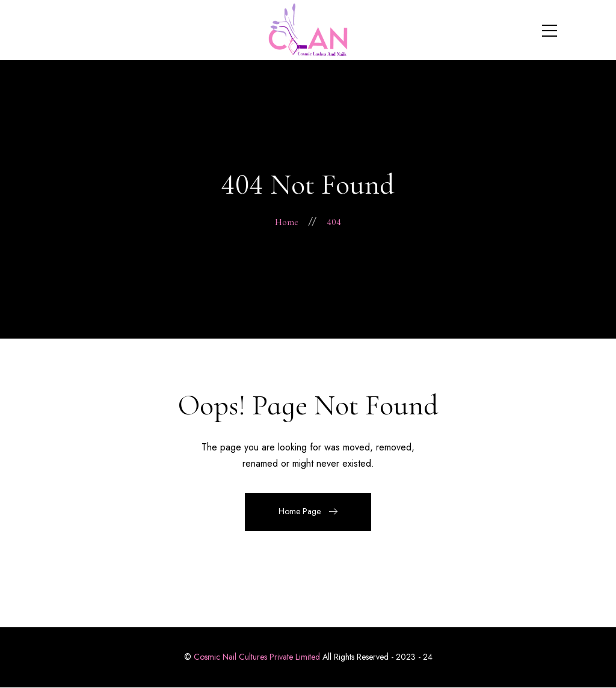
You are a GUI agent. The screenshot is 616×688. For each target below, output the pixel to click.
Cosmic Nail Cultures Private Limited (257, 657)
